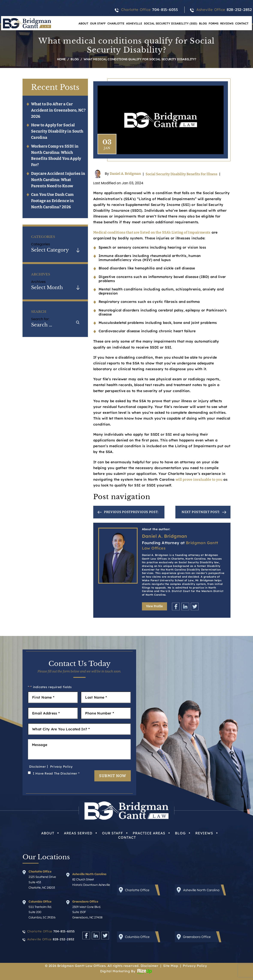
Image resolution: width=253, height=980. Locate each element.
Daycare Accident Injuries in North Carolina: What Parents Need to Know (58, 180)
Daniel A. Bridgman (125, 174)
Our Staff (98, 23)
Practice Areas (149, 833)
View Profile (154, 606)
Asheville (134, 23)
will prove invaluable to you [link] (199, 479)
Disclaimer (38, 767)
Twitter (195, 606)
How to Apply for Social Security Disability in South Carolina (57, 131)
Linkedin (185, 606)
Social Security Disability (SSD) (171, 23)
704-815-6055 (165, 10)
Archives (38, 282)
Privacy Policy (61, 767)
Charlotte (116, 23)
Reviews (227, 23)
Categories (41, 244)
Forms (214, 23)
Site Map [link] (171, 966)
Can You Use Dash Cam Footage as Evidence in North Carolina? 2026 (52, 201)
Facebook (176, 606)
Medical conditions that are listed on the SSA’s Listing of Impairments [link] (152, 232)
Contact (242, 23)
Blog (203, 23)
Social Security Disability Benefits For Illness (181, 174)
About (83, 23)
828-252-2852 (239, 10)
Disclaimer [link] (150, 966)
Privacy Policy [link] (195, 966)
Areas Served (78, 833)
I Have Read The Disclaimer (56, 773)
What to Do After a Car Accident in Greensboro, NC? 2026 (58, 110)
